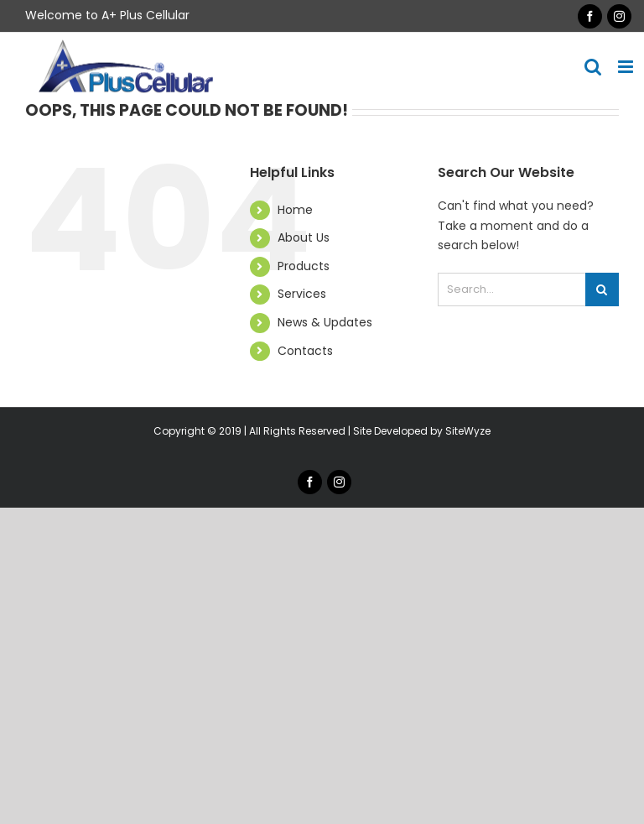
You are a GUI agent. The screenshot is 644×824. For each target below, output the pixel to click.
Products (304, 266)
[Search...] (512, 289)
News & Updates (325, 322)
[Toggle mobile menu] (627, 67)
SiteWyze (468, 431)
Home (295, 210)
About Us (304, 237)
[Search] (602, 289)
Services (302, 294)
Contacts (305, 351)
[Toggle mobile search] (593, 67)
